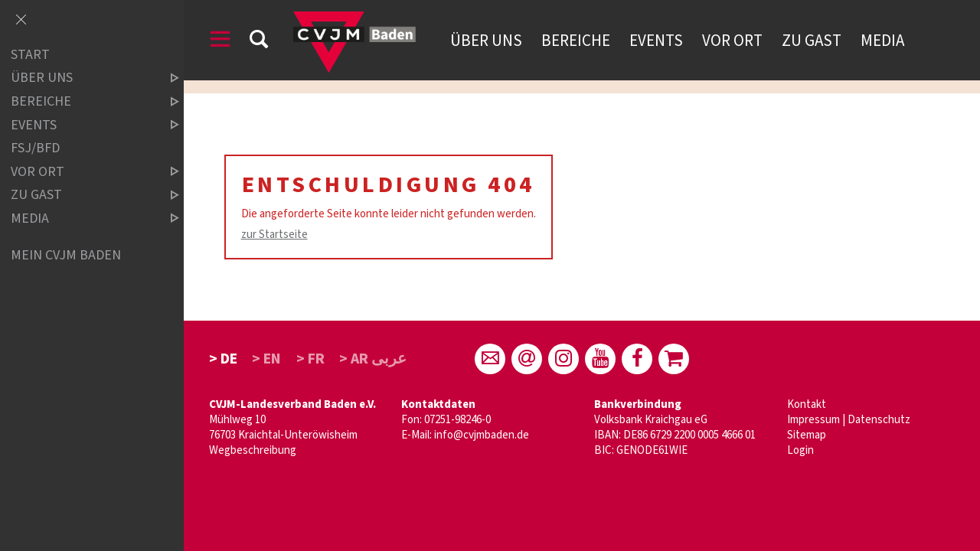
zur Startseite (274, 235)
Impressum (813, 420)
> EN (266, 359)
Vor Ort (732, 41)
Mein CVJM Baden (66, 255)
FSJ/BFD (35, 148)
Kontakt (807, 404)
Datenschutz (879, 420)
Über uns (486, 41)
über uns (82, 78)
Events (656, 41)
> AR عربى (373, 359)
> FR (310, 359)
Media (882, 41)
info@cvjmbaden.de (482, 435)
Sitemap (807, 435)
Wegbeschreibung (253, 450)
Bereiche (576, 41)
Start (30, 55)
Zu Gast (812, 41)
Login (800, 450)
